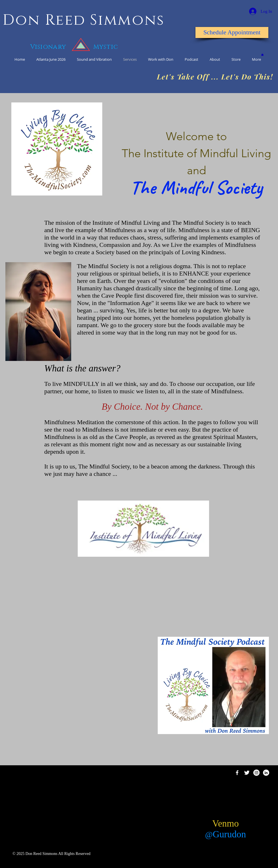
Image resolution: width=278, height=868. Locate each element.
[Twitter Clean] (247, 773)
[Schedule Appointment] (232, 32)
